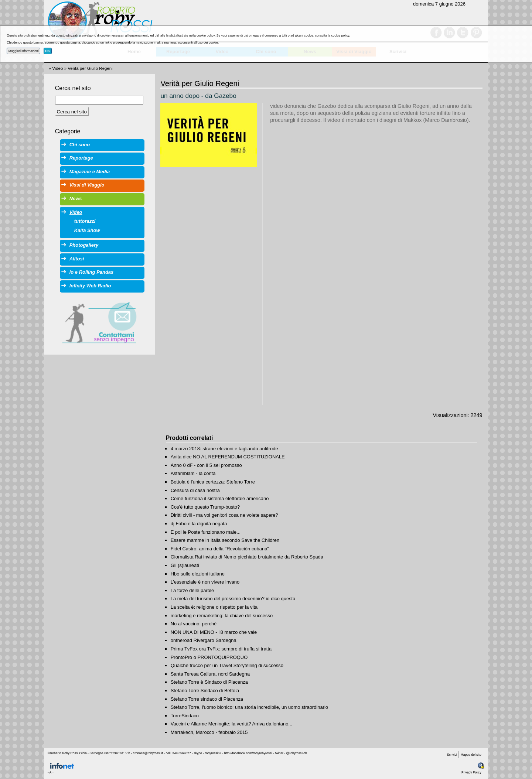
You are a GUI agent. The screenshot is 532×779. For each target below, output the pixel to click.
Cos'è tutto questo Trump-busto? (205, 507)
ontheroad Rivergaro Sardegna (204, 640)
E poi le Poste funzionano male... (206, 532)
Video (57, 68)
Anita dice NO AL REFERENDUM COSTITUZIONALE (228, 457)
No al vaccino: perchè (194, 624)
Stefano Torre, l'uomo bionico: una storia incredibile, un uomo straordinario (249, 707)
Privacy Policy (471, 772)
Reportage (81, 158)
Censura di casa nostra (195, 490)
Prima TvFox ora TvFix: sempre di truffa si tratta (221, 649)
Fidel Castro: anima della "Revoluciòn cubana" (220, 549)
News (76, 199)
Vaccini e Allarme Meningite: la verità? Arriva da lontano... (232, 724)
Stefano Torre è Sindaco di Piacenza (209, 682)
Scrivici (452, 755)
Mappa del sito (471, 755)
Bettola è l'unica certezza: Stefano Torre (213, 482)
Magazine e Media (90, 172)
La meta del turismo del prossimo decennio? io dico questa (233, 599)
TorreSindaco (185, 716)
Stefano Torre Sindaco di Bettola (205, 691)
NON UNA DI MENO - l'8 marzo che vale (214, 632)
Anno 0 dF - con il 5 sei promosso (206, 465)
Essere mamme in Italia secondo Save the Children (225, 540)
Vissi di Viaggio (87, 185)
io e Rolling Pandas (91, 272)
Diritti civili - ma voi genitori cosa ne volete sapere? (224, 515)
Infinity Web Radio (90, 286)
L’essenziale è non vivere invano (205, 582)
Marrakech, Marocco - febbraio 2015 (209, 732)
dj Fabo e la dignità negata (199, 524)
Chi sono (80, 145)
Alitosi (77, 259)
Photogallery (84, 245)
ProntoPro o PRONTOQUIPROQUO (209, 657)
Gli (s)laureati (185, 565)
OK (47, 51)
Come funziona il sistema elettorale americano (220, 498)
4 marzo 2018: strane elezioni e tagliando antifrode (224, 449)
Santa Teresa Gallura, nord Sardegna (210, 674)
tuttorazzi (85, 221)
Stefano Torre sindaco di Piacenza (207, 699)
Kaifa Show (87, 230)
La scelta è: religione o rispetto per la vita (214, 607)
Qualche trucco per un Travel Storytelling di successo (227, 665)
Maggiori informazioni (24, 51)
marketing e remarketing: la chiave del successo (222, 616)
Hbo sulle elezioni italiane (198, 574)
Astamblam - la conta (193, 473)
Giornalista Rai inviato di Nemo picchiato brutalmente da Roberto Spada (247, 557)
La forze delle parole (192, 590)
